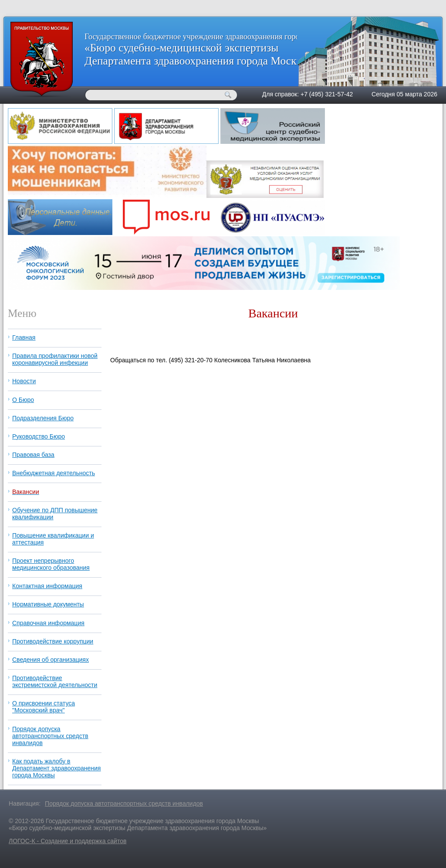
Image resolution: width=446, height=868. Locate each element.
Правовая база (33, 455)
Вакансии (26, 492)
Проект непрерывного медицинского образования (51, 564)
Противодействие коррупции (53, 641)
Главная (24, 337)
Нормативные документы (48, 604)
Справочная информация (48, 623)
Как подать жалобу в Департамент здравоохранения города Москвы (56, 768)
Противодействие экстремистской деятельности (55, 681)
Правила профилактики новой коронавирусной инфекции (55, 359)
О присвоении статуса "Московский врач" (44, 707)
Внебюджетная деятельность (54, 473)
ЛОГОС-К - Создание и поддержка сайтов (68, 841)
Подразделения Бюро (43, 418)
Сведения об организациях (51, 660)
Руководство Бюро (39, 436)
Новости (24, 381)
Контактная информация (47, 586)
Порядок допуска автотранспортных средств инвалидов (50, 736)
